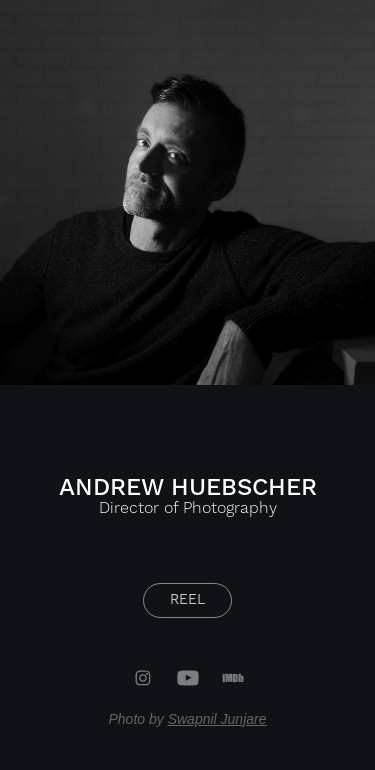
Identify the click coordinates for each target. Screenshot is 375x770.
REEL (187, 600)
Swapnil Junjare (217, 719)
